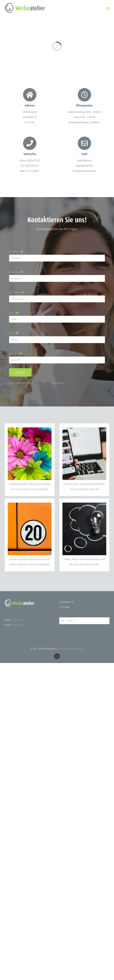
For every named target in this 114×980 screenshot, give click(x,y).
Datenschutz (79, 649)
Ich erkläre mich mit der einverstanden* (39, 383)
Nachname (14, 252)
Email (12, 313)
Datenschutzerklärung (42, 383)
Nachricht (14, 353)
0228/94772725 (18, 620)
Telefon (12, 333)
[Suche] (63, 621)
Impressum (68, 649)
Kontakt (60, 649)
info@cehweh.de (18, 625)
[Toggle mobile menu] (108, 8)
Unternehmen (15, 292)
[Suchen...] (84, 621)
